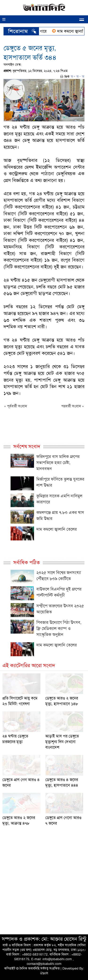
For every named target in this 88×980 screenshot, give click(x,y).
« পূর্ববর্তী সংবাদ (15, 406)
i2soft (44, 973)
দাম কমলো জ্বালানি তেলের (57, 529)
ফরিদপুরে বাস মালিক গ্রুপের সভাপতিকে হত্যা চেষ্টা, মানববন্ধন (58, 463)
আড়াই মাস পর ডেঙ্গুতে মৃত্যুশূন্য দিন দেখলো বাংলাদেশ (62, 742)
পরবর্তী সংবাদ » (73, 406)
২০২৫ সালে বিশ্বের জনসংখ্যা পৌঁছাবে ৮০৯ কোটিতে (59, 576)
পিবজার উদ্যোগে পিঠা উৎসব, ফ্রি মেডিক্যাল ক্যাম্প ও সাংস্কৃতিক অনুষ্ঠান (59, 628)
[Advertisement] (44, 885)
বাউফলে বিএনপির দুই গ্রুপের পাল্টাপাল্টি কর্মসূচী (59, 592)
